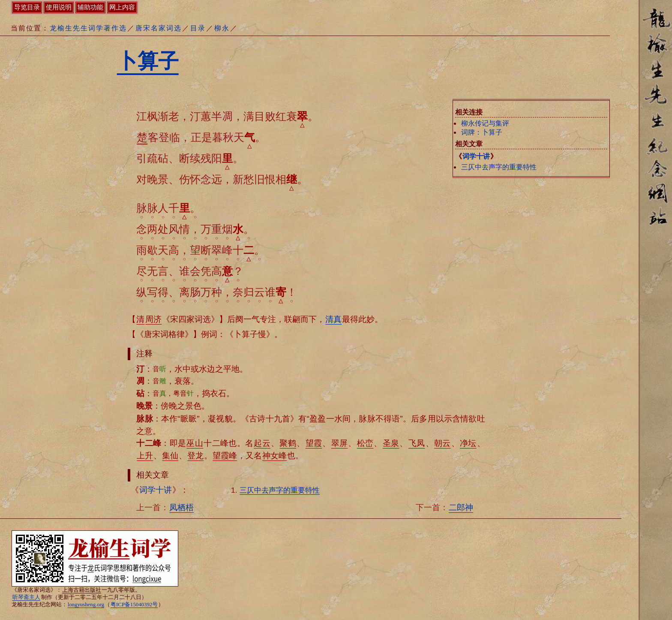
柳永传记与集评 (485, 123)
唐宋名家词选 (159, 28)
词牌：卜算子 (482, 132)
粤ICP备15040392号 (134, 605)
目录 (198, 28)
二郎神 (461, 507)
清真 (333, 319)
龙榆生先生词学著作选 (88, 28)
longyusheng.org (86, 605)
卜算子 (148, 61)
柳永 (222, 28)
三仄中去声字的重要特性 (499, 167)
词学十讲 (476, 156)
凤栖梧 (181, 507)
